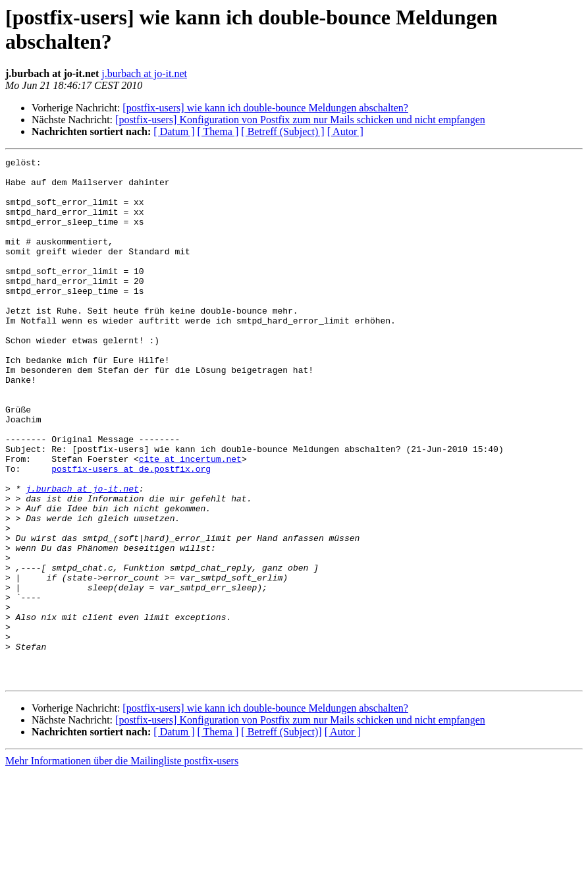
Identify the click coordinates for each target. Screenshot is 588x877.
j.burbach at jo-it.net (144, 73)
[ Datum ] (174, 131)
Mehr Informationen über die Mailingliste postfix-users (122, 865)
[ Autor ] (345, 131)
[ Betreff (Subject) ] (282, 131)
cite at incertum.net (190, 520)
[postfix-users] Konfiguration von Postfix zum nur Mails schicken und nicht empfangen (300, 120)
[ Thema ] (218, 131)
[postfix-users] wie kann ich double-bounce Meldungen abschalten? (265, 108)
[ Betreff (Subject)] (281, 836)
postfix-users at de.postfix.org (131, 532)
